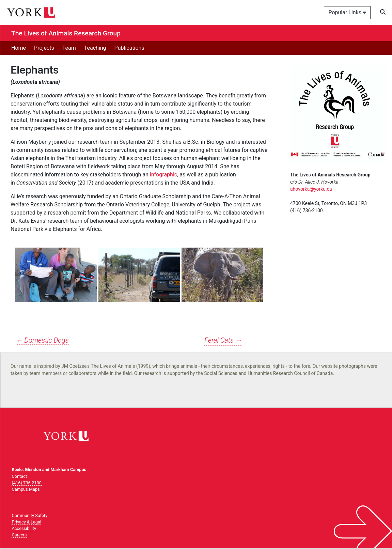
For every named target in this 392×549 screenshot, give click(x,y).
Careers (19, 535)
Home (19, 48)
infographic (163, 175)
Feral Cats (223, 340)
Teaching (95, 48)
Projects (44, 48)
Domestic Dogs (42, 340)
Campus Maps (26, 489)
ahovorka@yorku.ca (311, 189)
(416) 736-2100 (26, 483)
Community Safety (29, 515)
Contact (19, 476)
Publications (129, 48)
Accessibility (24, 528)
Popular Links (347, 12)
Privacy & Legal (26, 522)
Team (69, 48)
